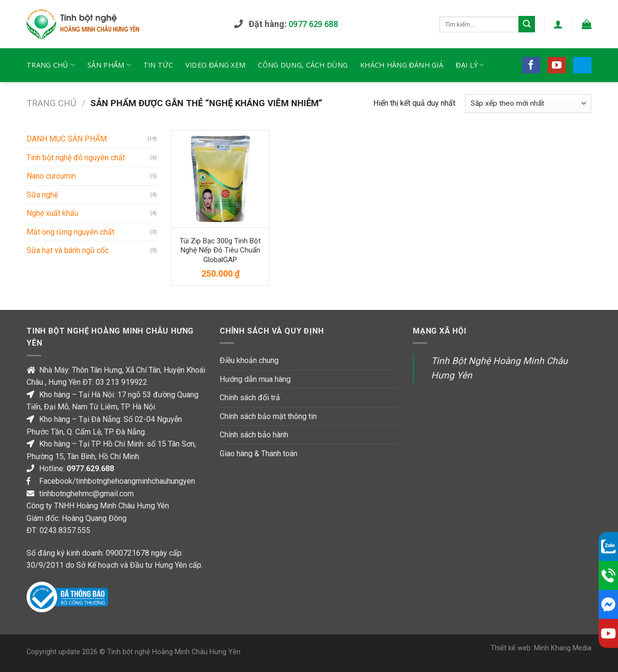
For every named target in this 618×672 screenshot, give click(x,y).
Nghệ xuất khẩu (52, 213)
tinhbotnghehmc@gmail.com (86, 494)
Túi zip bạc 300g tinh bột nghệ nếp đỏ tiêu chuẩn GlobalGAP (220, 250)
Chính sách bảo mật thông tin (268, 416)
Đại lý (470, 65)
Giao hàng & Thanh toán (259, 454)
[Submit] (527, 24)
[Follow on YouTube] (557, 65)
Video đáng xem (215, 65)
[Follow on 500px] (582, 65)
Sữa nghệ (42, 195)
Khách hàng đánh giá (402, 65)
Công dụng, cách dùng (303, 65)
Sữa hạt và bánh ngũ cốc (68, 250)
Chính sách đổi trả (250, 398)
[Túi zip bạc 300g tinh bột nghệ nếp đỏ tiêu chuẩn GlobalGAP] (220, 179)
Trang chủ (51, 103)
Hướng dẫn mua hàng (255, 379)
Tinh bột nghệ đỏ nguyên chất (76, 158)
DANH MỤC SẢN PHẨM (67, 139)
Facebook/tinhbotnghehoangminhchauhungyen (117, 481)
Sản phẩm (109, 65)
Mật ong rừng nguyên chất (70, 232)
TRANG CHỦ (51, 65)
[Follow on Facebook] (531, 65)
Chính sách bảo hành (254, 435)
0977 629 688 (313, 24)
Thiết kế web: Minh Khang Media (541, 648)
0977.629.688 (90, 469)
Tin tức (158, 65)
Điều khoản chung (249, 360)
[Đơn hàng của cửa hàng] (528, 104)
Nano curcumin (51, 176)
